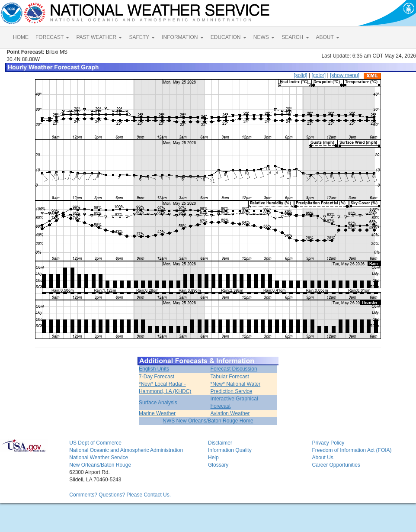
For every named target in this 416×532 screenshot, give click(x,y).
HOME (21, 37)
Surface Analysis (158, 403)
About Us (322, 458)
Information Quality (230, 450)
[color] (318, 75)
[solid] (300, 75)
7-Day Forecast (157, 377)
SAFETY (142, 37)
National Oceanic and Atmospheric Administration (126, 450)
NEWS (264, 37)
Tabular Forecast (230, 377)
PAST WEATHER (99, 37)
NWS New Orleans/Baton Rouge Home (208, 421)
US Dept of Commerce (95, 443)
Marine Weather (157, 413)
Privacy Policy (328, 443)
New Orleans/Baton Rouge (100, 465)
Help (213, 458)
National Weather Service (99, 458)
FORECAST (52, 37)
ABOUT (328, 37)
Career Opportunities (336, 465)
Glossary (218, 465)
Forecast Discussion (234, 369)
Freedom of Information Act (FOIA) (352, 450)
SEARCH (295, 37)
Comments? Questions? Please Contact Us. (120, 495)
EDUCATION (229, 37)
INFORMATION (182, 37)
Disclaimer (220, 443)
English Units (154, 369)
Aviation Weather (230, 413)
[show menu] (345, 75)
